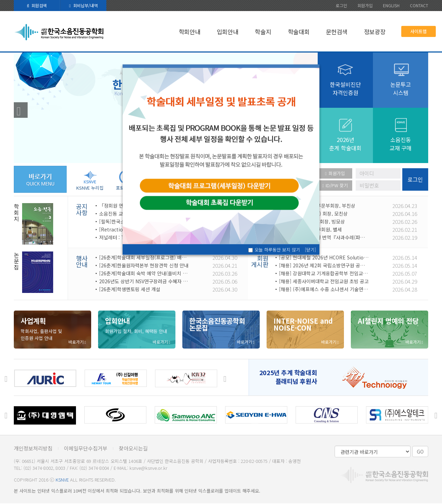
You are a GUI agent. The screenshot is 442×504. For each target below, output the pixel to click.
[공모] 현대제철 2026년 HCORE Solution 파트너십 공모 (324, 257)
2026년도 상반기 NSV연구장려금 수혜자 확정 (144, 281)
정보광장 (375, 32)
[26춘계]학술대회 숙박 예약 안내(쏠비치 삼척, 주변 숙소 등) (144, 273)
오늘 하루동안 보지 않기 (277, 250)
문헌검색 (337, 32)
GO (420, 451)
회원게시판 (260, 261)
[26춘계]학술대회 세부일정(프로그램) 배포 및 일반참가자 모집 (144, 257)
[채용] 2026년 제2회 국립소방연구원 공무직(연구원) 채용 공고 (324, 265)
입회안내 (228, 32)
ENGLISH (391, 5)
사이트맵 (419, 31)
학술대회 (299, 32)
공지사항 (82, 209)
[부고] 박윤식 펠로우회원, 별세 (310, 229)
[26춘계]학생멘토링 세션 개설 (130, 289)
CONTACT (419, 5)
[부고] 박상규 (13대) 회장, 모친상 (313, 213)
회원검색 (37, 5)
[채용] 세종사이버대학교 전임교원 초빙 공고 (324, 281)
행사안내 (82, 261)
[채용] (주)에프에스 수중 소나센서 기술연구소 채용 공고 (324, 289)
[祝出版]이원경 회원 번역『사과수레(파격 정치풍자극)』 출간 (324, 237)
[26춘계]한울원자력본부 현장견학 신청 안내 (144, 265)
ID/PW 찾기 (335, 185)
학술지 (263, 32)
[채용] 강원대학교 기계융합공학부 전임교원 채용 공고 (324, 273)
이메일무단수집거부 (86, 448)
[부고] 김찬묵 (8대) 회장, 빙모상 (312, 221)
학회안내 (190, 32)
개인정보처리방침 (33, 448)
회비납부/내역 (83, 5)
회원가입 (365, 5)
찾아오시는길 (133, 448)
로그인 (341, 5)
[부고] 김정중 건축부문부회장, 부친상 (317, 206)
